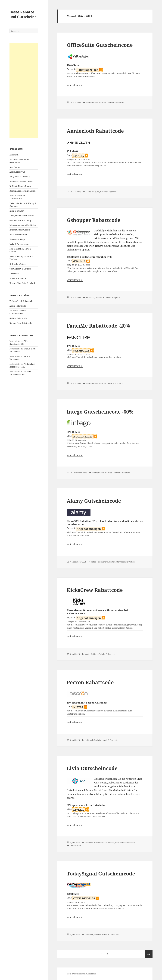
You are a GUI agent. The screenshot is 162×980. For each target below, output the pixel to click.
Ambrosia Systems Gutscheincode (18, 312)
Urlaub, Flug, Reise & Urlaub (22, 283)
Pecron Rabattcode (90, 682)
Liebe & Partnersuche (19, 244)
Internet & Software (18, 235)
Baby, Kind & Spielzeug (20, 177)
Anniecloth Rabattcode (95, 131)
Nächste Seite (149, 954)
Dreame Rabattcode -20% (20, 373)
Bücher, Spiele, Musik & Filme (23, 191)
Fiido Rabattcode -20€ (19, 343)
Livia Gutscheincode (92, 768)
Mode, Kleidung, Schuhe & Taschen (101, 192)
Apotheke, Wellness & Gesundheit (19, 161)
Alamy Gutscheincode (94, 501)
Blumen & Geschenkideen (21, 181)
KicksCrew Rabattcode (95, 590)
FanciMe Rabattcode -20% (98, 326)
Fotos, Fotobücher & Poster (22, 216)
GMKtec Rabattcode (18, 318)
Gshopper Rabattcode (94, 220)
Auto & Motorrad (17, 172)
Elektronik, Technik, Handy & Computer (103, 298)
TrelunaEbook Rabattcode (21, 301)
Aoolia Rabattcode (18, 306)
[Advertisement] (24, 91)
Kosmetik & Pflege (17, 239)
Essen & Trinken (17, 211)
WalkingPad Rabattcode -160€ (22, 365)
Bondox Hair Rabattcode (21, 323)
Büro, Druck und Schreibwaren (17, 197)
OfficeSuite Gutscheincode (100, 45)
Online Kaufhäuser (18, 264)
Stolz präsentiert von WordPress (81, 974)
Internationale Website (20, 230)
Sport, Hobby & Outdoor (20, 269)
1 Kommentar (76, 845)
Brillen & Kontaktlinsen (20, 186)
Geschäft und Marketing (20, 220)
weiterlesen (75, 85)
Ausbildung (15, 167)
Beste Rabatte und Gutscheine (23, 14)
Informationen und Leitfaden (23, 225)
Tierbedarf (14, 274)
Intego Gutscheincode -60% (100, 412)
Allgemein (14, 155)
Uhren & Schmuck (18, 278)
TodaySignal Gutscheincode (101, 874)
